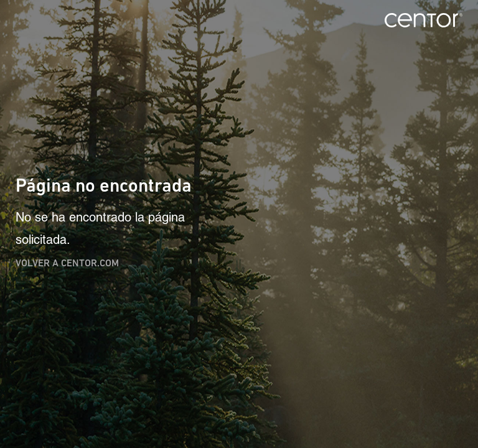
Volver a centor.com (67, 263)
